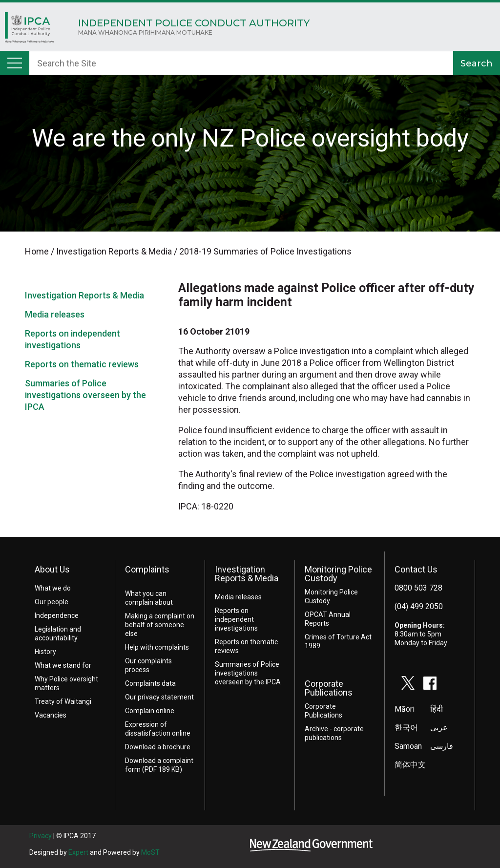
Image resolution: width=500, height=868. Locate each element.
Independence (57, 615)
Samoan (408, 746)
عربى (439, 728)
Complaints (147, 569)
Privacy (41, 836)
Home (29, 30)
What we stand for (63, 665)
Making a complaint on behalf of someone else (160, 625)
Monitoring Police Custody (338, 574)
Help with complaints (157, 647)
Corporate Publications (329, 688)
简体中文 (410, 765)
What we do (53, 588)
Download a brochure (158, 747)
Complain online (150, 711)
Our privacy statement (159, 697)
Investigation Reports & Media (84, 295)
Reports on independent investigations (236, 619)
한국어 (406, 728)
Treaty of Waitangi (63, 701)
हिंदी (437, 709)
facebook (430, 683)
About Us (52, 569)
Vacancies (51, 715)
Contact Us (416, 569)
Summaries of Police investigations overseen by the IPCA (85, 395)
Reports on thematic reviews (82, 364)
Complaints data (150, 683)
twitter (408, 683)
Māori (405, 709)
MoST (150, 852)
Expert (78, 852)
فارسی (442, 746)
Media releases (55, 314)
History (45, 652)
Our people (52, 602)
